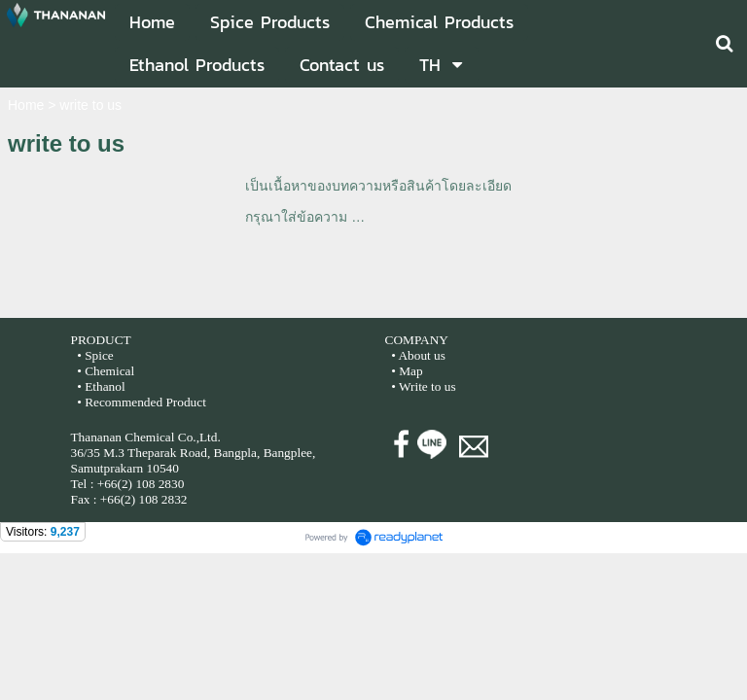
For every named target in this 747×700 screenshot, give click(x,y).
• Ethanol (100, 386)
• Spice (94, 355)
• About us (418, 355)
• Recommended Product (140, 402)
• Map (406, 371)
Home (26, 105)
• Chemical (106, 371)
